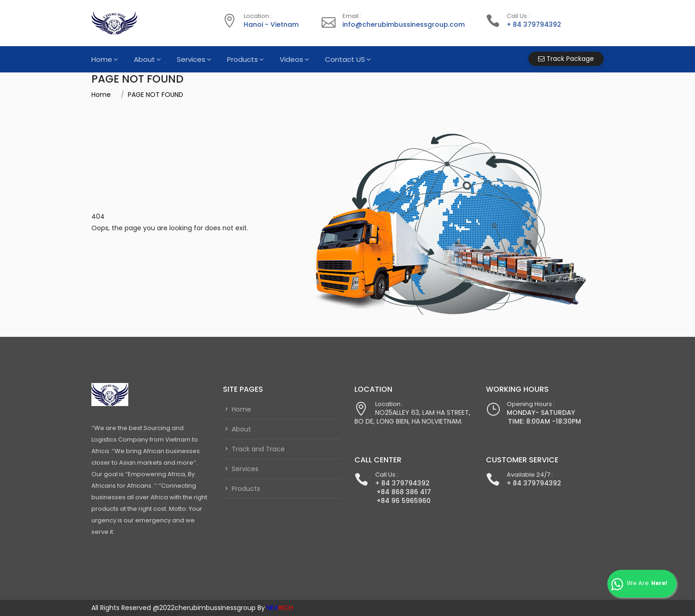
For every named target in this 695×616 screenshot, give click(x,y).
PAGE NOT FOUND (156, 95)
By (275, 608)
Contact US (345, 59)
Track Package (566, 59)
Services (191, 59)
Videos (291, 59)
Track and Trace (258, 449)
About (144, 59)
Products (243, 59)
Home (102, 59)
